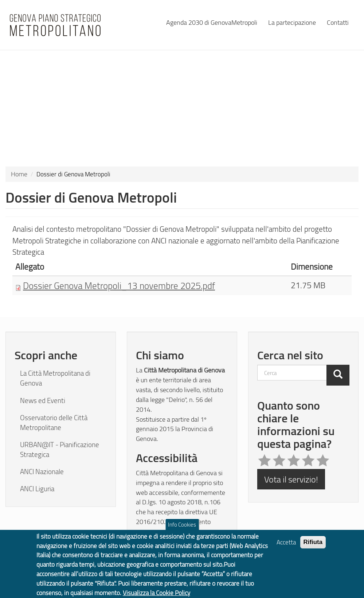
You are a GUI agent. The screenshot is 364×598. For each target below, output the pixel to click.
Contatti (338, 22)
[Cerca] (338, 375)
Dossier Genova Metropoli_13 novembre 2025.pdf (119, 285)
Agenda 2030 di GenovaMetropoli (212, 22)
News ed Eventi (43, 400)
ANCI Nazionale (42, 472)
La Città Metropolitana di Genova (55, 378)
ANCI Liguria (37, 489)
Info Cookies (182, 528)
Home (19, 174)
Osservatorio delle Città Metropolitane (54, 423)
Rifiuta (313, 546)
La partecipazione (292, 22)
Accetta (286, 546)
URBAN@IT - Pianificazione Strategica (60, 450)
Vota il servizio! (291, 479)
